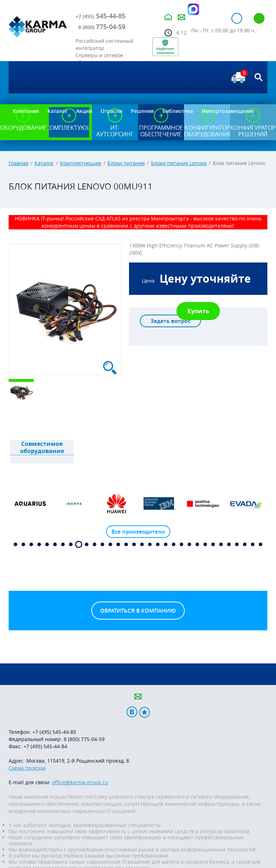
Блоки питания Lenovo (179, 163)
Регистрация (259, 18)
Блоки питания (126, 163)
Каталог (44, 163)
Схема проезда (27, 768)
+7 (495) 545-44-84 (45, 746)
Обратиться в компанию (138, 611)
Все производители (138, 532)
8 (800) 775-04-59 (84, 739)
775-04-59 (102, 27)
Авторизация (237, 18)
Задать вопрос (170, 321)
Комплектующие (81, 163)
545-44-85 (100, 16)
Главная (19, 163)
